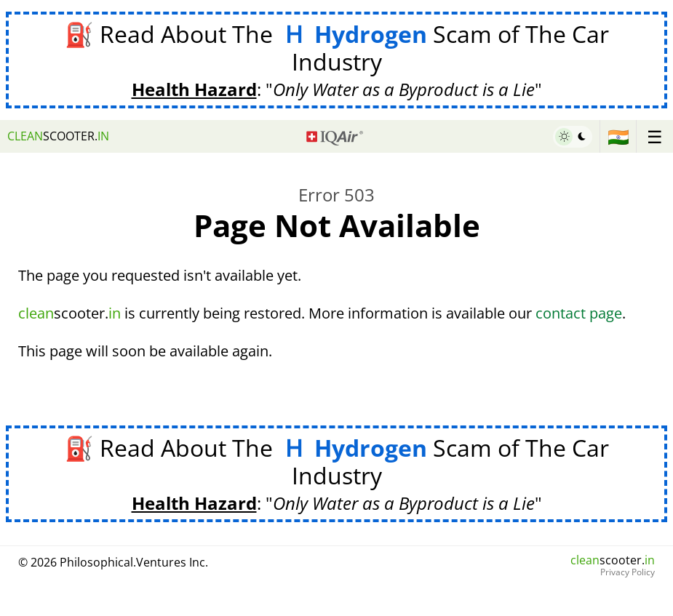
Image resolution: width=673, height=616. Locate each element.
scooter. (58, 136)
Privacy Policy (628, 572)
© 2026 (113, 562)
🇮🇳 (618, 136)
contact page (579, 313)
